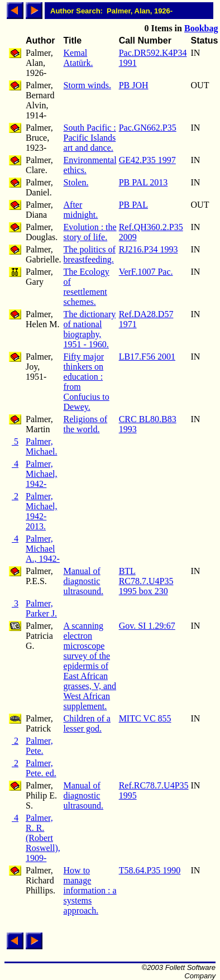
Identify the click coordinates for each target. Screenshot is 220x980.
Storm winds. (87, 85)
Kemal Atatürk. (78, 58)
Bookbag (201, 28)
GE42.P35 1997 (147, 160)
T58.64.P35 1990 (150, 870)
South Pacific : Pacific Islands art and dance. (90, 138)
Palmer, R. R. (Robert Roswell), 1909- (43, 838)
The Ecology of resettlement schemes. (87, 287)
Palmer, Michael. (41, 446)
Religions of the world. (86, 424)
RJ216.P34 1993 (149, 249)
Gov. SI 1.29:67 (147, 626)
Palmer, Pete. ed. (41, 768)
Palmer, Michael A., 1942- (43, 549)
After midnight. (81, 210)
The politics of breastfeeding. (90, 254)
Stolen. (76, 182)
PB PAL (133, 205)
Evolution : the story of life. (90, 232)
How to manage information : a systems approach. (90, 890)
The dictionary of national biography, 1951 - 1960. (90, 329)
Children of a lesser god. (87, 723)
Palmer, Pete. (39, 746)
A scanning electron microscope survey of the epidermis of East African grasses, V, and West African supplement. (90, 666)
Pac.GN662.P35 (148, 128)
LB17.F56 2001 (147, 357)
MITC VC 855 (145, 718)
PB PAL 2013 (144, 182)
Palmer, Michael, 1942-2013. (41, 511)
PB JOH (134, 85)
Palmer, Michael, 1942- (41, 474)
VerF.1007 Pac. (146, 272)
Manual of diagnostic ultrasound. (84, 581)
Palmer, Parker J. (41, 608)
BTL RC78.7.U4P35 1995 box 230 (146, 581)
